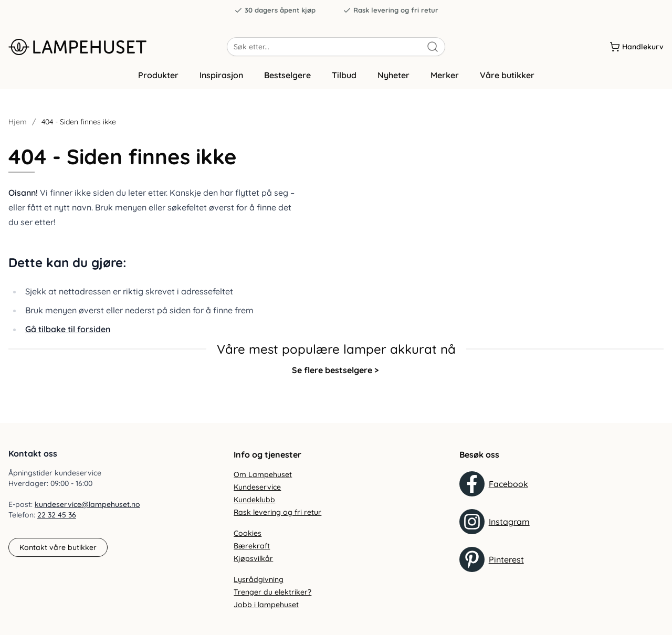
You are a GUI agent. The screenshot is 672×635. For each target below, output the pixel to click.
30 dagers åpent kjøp (275, 10)
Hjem (18, 127)
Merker (445, 80)
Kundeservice (257, 487)
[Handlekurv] (637, 47)
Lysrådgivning (259, 579)
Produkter (158, 80)
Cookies (248, 533)
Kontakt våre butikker (58, 547)
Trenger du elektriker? (272, 592)
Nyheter (393, 80)
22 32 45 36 (57, 515)
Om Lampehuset (263, 474)
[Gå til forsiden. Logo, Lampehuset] (118, 47)
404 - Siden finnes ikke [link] (79, 127)
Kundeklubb (254, 500)
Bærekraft (252, 546)
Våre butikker (507, 80)
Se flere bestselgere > (335, 375)
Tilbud (344, 80)
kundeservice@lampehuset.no (87, 505)
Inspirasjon (221, 80)
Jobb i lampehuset (266, 605)
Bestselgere (287, 80)
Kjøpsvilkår (253, 558)
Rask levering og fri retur (391, 10)
